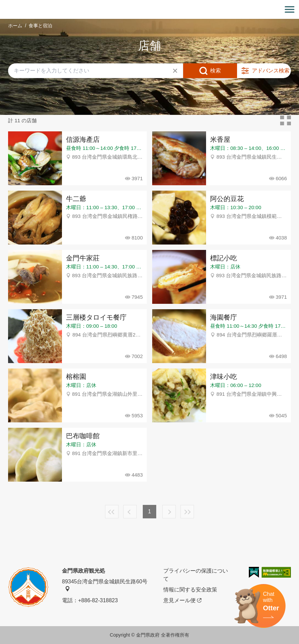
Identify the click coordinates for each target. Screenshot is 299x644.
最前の (112, 512)
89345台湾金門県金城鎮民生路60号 (105, 585)
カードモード (286, 121)
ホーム (15, 26)
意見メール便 (182, 601)
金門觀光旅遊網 (149, 10)
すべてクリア (175, 71)
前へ (130, 512)
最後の (187, 512)
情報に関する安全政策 (190, 590)
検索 (215, 71)
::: (2, 4)
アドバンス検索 (271, 71)
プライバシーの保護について (196, 575)
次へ (169, 512)
